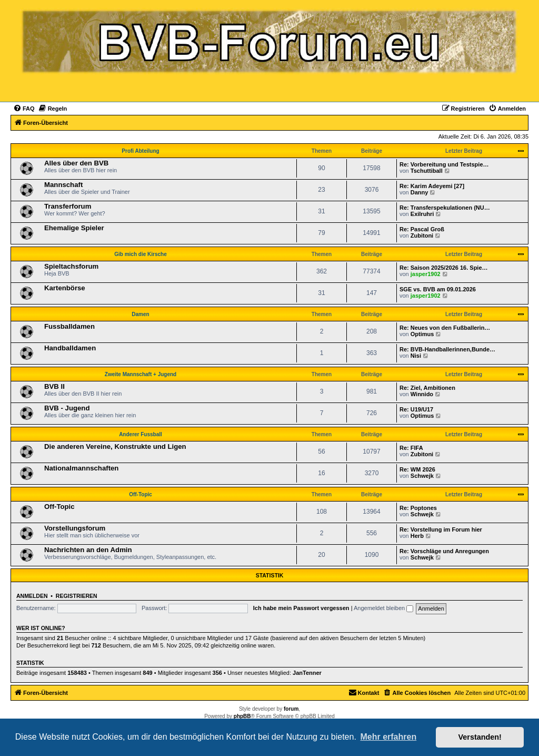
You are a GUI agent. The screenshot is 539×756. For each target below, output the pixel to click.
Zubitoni (422, 235)
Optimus (422, 334)
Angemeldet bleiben (383, 608)
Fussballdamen (69, 326)
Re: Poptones (418, 508)
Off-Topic (141, 494)
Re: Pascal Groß (422, 229)
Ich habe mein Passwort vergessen (301, 608)
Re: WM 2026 (417, 469)
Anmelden (32, 596)
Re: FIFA (411, 448)
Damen (140, 314)
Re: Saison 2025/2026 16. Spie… (444, 268)
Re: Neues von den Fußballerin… (445, 328)
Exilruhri (422, 214)
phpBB (242, 716)
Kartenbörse (65, 288)
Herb (417, 536)
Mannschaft (63, 185)
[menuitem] (24, 109)
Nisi (416, 356)
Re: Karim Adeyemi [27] (432, 186)
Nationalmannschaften (81, 468)
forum (291, 709)
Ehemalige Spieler (74, 228)
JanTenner (307, 673)
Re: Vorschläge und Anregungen (444, 551)
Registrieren (77, 596)
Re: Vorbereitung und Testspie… (444, 164)
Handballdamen (70, 348)
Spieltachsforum (71, 266)
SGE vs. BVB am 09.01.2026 (438, 289)
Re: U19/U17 (416, 409)
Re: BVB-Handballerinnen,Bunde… (447, 349)
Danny (420, 192)
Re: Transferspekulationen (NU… (445, 208)
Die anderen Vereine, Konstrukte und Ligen (115, 446)
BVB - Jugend (67, 408)
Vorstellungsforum (75, 528)
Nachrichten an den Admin (88, 550)
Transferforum (68, 206)
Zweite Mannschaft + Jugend (141, 374)
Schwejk (422, 476)
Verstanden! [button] (480, 737)
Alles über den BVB (76, 163)
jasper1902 (426, 274)
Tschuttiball (427, 171)
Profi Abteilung (140, 151)
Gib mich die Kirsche (140, 254)
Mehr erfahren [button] (388, 737)
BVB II (54, 386)
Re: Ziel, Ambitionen (427, 388)
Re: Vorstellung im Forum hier (441, 529)
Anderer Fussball (141, 434)
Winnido (422, 394)
